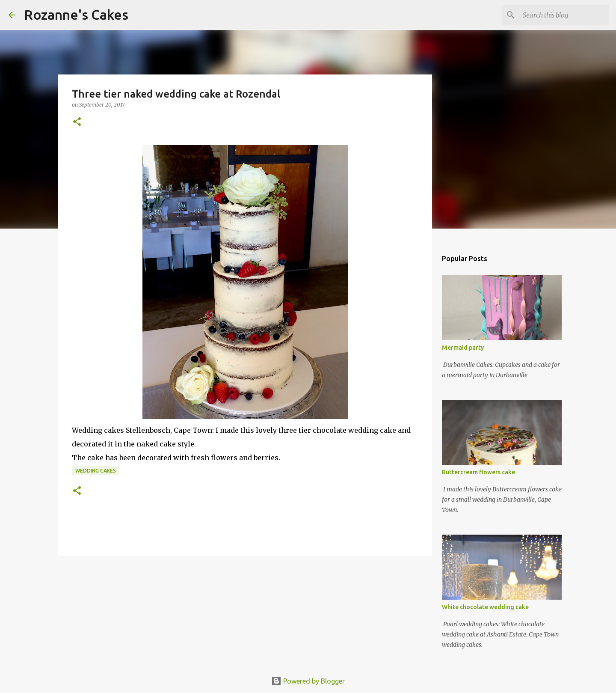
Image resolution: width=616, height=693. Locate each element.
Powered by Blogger (308, 681)
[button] (77, 122)
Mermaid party (463, 348)
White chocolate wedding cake (485, 607)
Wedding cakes (96, 471)
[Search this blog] (564, 15)
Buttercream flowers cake (478, 472)
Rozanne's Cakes (76, 15)
